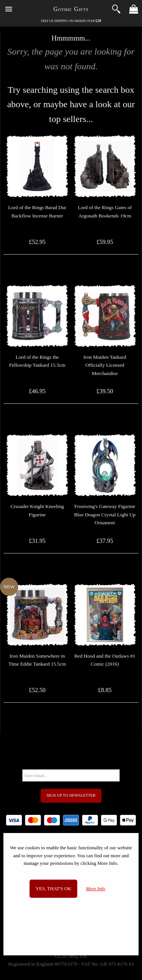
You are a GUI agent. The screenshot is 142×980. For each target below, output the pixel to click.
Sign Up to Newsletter (71, 795)
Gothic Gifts (71, 9)
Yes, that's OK (53, 889)
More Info (96, 889)
